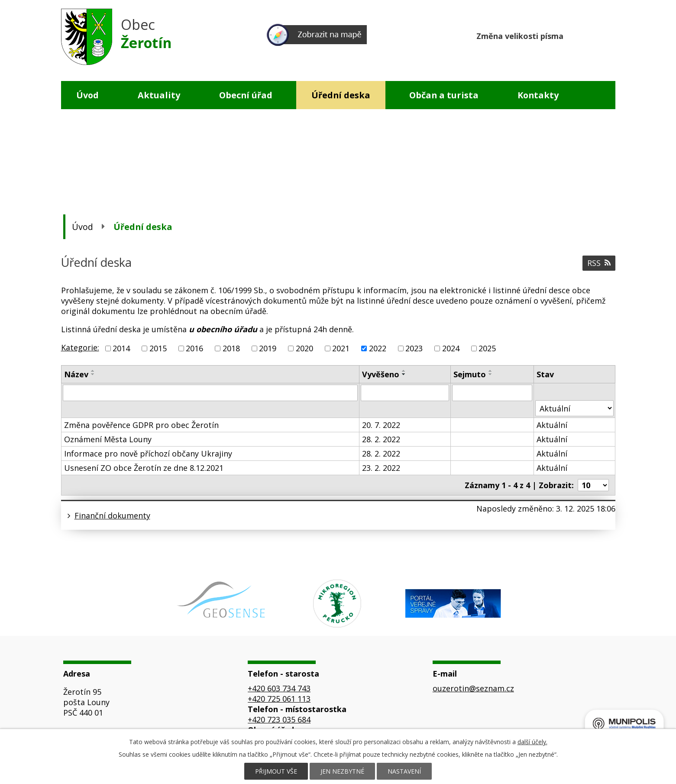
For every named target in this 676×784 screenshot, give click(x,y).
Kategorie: (80, 347)
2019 (268, 348)
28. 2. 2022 (381, 439)
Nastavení (404, 771)
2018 (231, 348)
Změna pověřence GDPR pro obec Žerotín (141, 425)
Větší (608, 35)
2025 (487, 348)
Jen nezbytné (342, 771)
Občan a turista (444, 95)
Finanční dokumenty (112, 515)
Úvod (87, 95)
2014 (121, 348)
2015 (158, 348)
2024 (451, 348)
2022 (378, 348)
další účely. (532, 742)
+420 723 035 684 (279, 719)
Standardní (592, 35)
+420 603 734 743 (279, 688)
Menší (575, 35)
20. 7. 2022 (381, 425)
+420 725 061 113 (279, 699)
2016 (194, 348)
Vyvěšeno (381, 374)
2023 (414, 348)
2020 (304, 348)
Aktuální (552, 425)
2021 (341, 348)
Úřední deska (341, 95)
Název (76, 374)
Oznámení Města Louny (108, 439)
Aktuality (159, 95)
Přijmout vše (276, 771)
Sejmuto (470, 374)
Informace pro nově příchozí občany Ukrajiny (148, 454)
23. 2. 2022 (381, 468)
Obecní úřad (246, 95)
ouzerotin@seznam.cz (473, 688)
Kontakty (538, 95)
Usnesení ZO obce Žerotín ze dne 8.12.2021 (144, 468)
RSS (599, 263)
